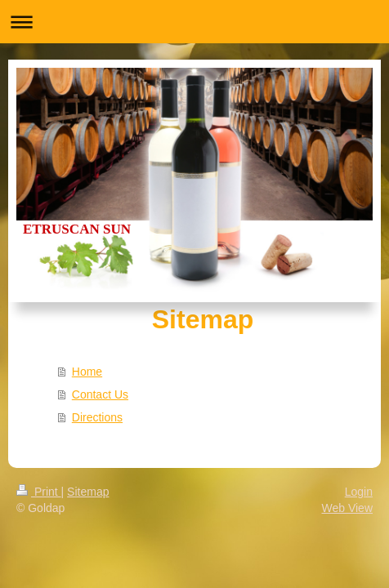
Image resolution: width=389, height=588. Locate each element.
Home (87, 372)
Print (39, 492)
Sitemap (88, 492)
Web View (347, 508)
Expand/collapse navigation (194, 22)
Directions (97, 417)
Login (359, 492)
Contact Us (100, 394)
